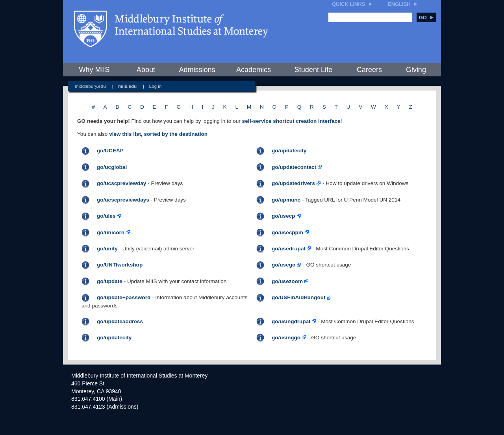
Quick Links (349, 4)
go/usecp (283, 216)
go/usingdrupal (291, 321)
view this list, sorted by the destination (158, 134)
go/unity (107, 249)
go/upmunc (286, 200)
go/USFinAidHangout (299, 297)
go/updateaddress (120, 321)
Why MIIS (94, 70)
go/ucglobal (112, 167)
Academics (254, 70)
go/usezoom (287, 281)
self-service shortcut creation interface (291, 121)
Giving (416, 70)
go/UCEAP (110, 151)
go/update (110, 281)
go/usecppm (287, 232)
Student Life (313, 70)
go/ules (106, 216)
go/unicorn (111, 232)
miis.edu (127, 86)
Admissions (197, 70)
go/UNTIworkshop (120, 265)
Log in (156, 86)
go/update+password (124, 297)
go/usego (283, 265)
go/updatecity (289, 151)
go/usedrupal (288, 249)
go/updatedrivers (293, 183)
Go (426, 18)
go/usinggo (286, 338)
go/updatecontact (294, 167)
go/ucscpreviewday (121, 183)
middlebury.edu (90, 86)
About (146, 70)
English (399, 4)
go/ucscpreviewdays (123, 200)
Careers (369, 70)
